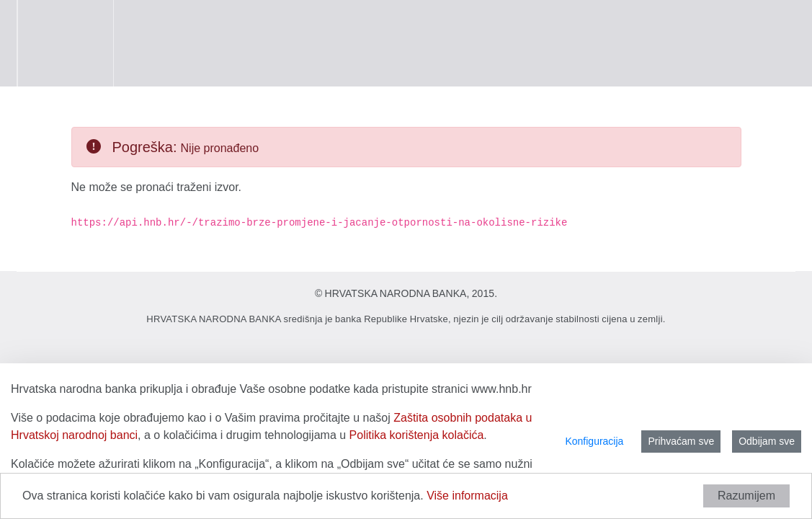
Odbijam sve (767, 441)
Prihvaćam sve (681, 441)
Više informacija (467, 496)
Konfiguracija (594, 441)
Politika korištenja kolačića (417, 435)
